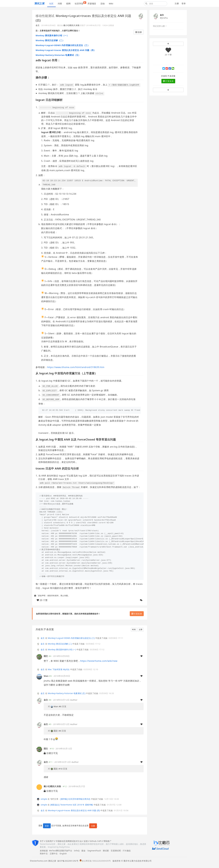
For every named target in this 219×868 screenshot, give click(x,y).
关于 (42, 841)
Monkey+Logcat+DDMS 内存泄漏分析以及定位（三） (63, 45)
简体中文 (44, 854)
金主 (38, 25)
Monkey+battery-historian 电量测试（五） (58, 55)
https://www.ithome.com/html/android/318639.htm (76, 367)
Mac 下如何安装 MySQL (59, 669)
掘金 (83, 851)
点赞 (141, 629)
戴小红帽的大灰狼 (71, 25)
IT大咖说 (127, 851)
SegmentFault (94, 851)
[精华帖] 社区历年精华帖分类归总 (75, 799)
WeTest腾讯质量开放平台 (61, 851)
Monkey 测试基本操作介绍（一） (52, 35)
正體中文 (54, 854)
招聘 (68, 3)
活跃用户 (50, 841)
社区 (51, 3)
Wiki (111, 3)
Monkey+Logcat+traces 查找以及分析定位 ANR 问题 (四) (74, 810)
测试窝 (106, 851)
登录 (184, 3)
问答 (60, 3)
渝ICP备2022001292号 (67, 861)
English (63, 854)
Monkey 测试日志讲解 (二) (60, 644)
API (100, 841)
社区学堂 (80, 3)
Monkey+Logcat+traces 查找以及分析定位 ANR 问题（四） (66, 50)
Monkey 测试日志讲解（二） (50, 40)
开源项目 (92, 3)
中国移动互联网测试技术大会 (69, 841)
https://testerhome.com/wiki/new (99, 661)
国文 (46, 656)
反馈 (86, 841)
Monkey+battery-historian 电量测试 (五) (67, 693)
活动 (103, 3)
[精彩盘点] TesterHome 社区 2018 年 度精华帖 (72, 805)
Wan (46, 676)
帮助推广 (108, 841)
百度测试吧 (116, 851)
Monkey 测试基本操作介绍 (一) (62, 649)
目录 (139, 32)
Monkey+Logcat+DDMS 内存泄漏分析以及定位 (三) (71, 638)
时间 (134, 629)
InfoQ (77, 851)
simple (44, 799)
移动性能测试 (45, 16)
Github (93, 841)
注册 (177, 3)
